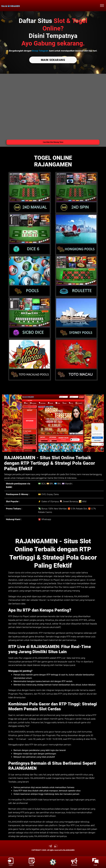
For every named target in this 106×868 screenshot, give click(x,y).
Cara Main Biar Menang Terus (53, 142)
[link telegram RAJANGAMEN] (50, 847)
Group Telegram (40, 51)
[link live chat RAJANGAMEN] (56, 847)
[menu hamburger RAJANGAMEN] (102, 6)
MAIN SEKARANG (53, 60)
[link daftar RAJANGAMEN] (32, 862)
